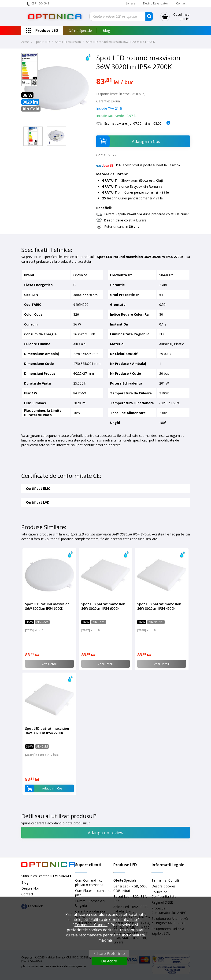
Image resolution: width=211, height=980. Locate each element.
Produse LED (47, 30)
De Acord (109, 961)
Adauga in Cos (128, 141)
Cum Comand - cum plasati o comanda (90, 883)
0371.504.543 (40, 3)
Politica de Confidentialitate (164, 894)
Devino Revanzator (156, 3)
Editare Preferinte (109, 954)
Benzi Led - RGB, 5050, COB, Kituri (131, 888)
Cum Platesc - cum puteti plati (94, 893)
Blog (106, 31)
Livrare (131, 3)
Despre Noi (30, 888)
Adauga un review (106, 833)
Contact (181, 3)
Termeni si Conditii (166, 880)
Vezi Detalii (49, 664)
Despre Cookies (164, 886)
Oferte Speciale (80, 31)
